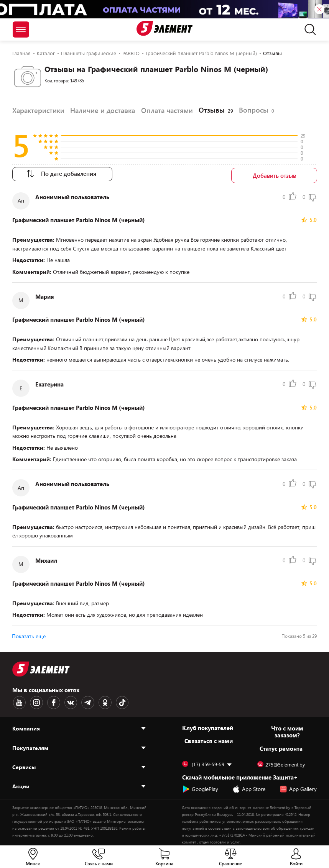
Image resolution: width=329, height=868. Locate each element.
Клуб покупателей (208, 726)
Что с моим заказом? (287, 730)
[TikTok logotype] (115, 701)
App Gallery (298, 788)
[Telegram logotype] (83, 701)
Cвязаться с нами (209, 739)
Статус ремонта (281, 747)
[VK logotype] (67, 701)
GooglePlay (200, 788)
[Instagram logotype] (35, 701)
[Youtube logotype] (19, 701)
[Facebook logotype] (51, 701)
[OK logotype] (99, 701)
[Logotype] (164, 28)
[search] (308, 29)
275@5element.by (281, 763)
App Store (249, 788)
